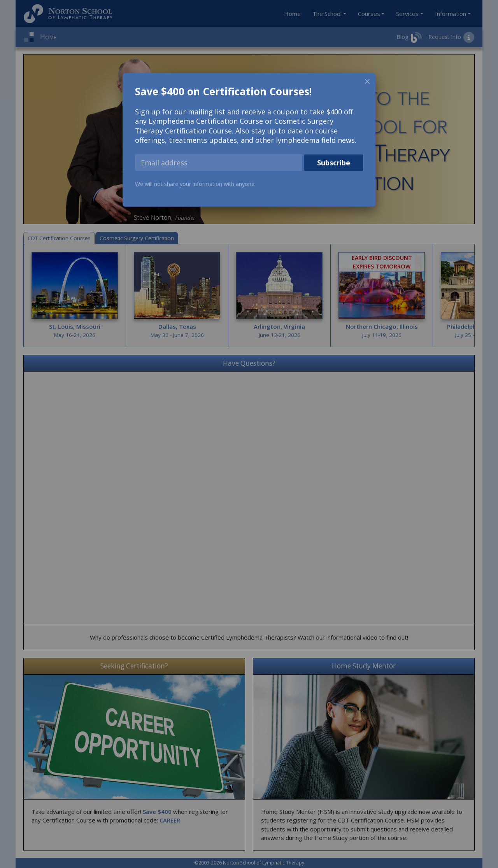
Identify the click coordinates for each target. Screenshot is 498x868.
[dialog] (249, 140)
